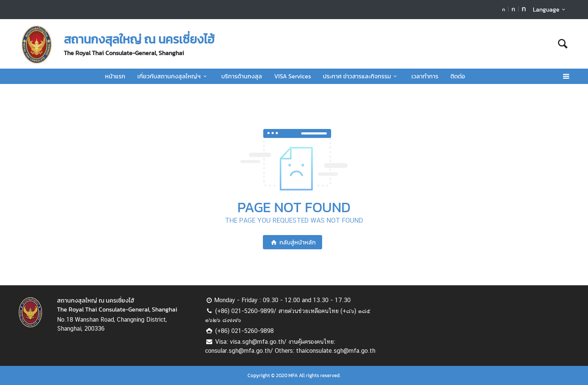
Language (550, 9)
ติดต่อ (458, 76)
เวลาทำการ (425, 76)
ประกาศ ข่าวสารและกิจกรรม (361, 76)
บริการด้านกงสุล (242, 76)
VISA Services (292, 76)
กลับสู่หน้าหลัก (292, 242)
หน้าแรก (115, 76)
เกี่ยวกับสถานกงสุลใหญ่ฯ (173, 76)
